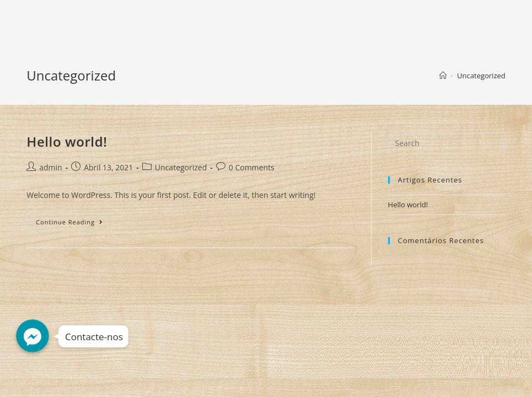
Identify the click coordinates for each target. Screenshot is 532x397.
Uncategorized (181, 167)
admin (50, 167)
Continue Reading (74, 224)
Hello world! (67, 141)
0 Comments (252, 167)
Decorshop (60, 20)
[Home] (443, 76)
